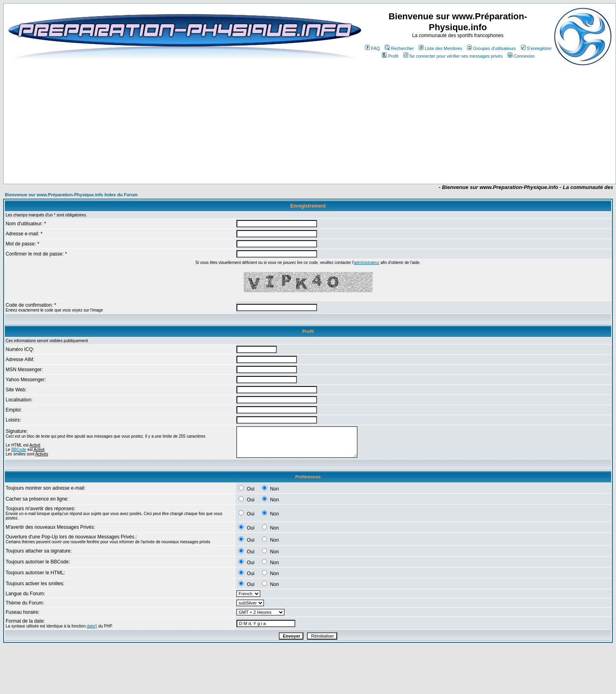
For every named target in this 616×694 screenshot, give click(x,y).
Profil (390, 56)
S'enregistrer (536, 48)
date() (92, 626)
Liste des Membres (440, 48)
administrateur (366, 263)
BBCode (19, 450)
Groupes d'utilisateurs (491, 48)
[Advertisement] (228, 160)
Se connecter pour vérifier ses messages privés (453, 56)
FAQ (372, 48)
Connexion (521, 56)
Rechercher (399, 48)
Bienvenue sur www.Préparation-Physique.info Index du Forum (71, 195)
